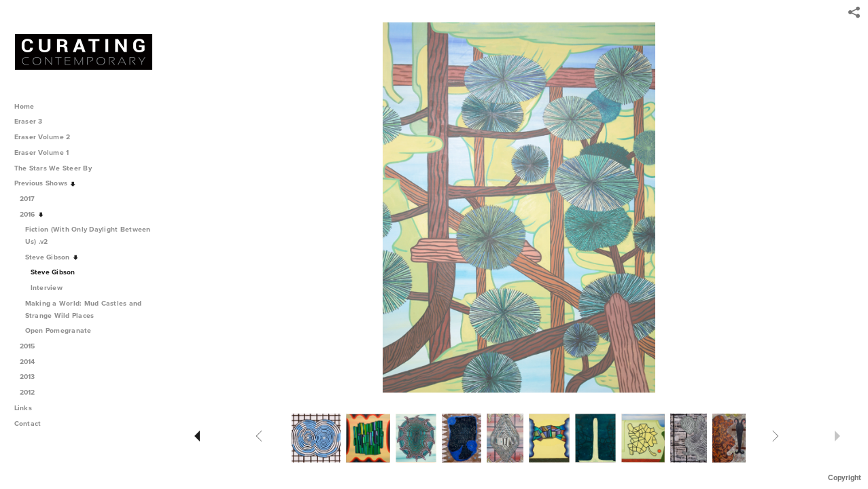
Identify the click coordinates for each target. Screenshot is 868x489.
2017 (32, 199)
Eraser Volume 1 (42, 152)
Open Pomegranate (63, 330)
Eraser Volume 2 (42, 137)
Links (23, 408)
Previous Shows (46, 183)
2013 (32, 377)
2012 (32, 392)
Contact (28, 423)
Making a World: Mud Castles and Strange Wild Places (84, 309)
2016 (32, 214)
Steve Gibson (52, 257)
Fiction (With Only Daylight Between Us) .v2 (88, 235)
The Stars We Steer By (58, 168)
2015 (32, 346)
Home (24, 106)
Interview (47, 288)
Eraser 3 (29, 121)
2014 (32, 362)
